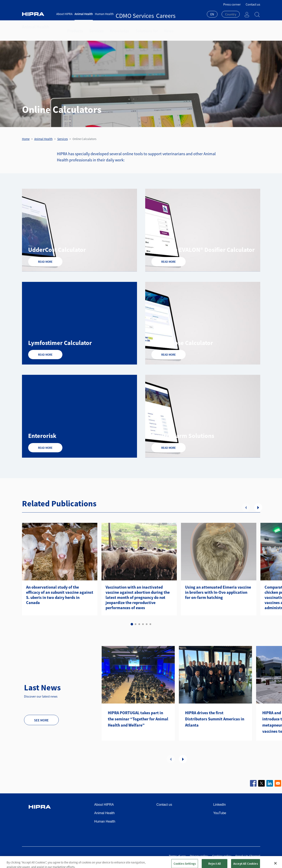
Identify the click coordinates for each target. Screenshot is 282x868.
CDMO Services (125, 14)
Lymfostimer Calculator (60, 343)
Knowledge (112, 27)
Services (92, 27)
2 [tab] (136, 624)
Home (26, 139)
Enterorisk (42, 436)
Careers (142, 14)
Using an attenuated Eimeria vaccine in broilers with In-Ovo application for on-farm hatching (218, 592)
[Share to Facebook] (253, 783)
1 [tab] (132, 624)
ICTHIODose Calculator (182, 343)
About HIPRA (64, 14)
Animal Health (84, 14)
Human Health (104, 14)
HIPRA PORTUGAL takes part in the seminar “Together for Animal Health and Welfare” (138, 719)
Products (74, 27)
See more (41, 720)
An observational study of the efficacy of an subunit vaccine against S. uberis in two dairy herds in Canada (60, 595)
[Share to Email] (278, 783)
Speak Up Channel (248, 856)
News (154, 27)
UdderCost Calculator (57, 250)
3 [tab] (139, 624)
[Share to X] (261, 783)
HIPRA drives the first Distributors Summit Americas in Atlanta (215, 719)
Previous (246, 507)
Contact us (253, 4)
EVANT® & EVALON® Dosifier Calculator (203, 250)
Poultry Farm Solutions (183, 436)
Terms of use (177, 856)
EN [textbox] (212, 14)
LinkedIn (219, 805)
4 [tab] (143, 624)
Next (258, 507)
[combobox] (212, 15)
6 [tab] (150, 624)
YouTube (220, 813)
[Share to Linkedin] (270, 783)
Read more (45, 262)
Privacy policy (199, 856)
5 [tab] (147, 624)
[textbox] (231, 14)
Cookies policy (222, 856)
